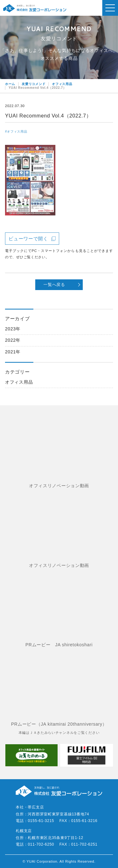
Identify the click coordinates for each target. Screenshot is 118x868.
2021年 (13, 352)
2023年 (13, 329)
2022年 (13, 340)
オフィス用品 (19, 382)
